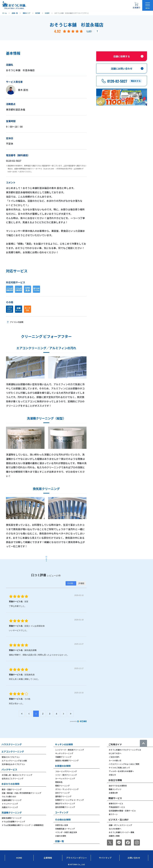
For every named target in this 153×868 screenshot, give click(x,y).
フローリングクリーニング (66, 771)
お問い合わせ (134, 858)
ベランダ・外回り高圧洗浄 (66, 832)
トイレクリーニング (10, 804)
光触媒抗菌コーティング (65, 829)
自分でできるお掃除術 (118, 786)
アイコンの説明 (17, 322)
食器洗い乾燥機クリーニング (67, 760)
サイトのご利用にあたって (119, 768)
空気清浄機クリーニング (65, 807)
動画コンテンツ (115, 789)
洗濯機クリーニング (12, 813)
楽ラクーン (113, 814)
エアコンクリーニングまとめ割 (14, 761)
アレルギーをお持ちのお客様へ (121, 771)
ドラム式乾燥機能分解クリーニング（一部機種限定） (23, 825)
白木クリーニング (62, 793)
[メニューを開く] (148, 5)
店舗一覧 (59, 841)
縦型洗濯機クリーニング (12, 818)
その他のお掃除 (63, 820)
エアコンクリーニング (13, 751)
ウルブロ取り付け (9, 796)
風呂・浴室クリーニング (12, 789)
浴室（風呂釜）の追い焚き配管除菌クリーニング (22, 793)
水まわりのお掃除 (10, 784)
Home (19, 858)
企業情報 (48, 858)
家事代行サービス (116, 803)
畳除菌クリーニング (63, 796)
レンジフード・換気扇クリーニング (70, 750)
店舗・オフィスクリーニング (120, 825)
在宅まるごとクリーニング (13, 778)
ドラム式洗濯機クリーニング (13, 821)
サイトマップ (105, 858)
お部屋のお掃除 (63, 766)
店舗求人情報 (114, 836)
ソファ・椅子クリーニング (66, 775)
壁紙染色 (59, 782)
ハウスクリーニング (12, 744)
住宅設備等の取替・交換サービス (122, 811)
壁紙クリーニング (62, 786)
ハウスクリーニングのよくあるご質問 (124, 764)
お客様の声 (113, 793)
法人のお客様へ (115, 829)
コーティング (62, 812)
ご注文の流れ (114, 757)
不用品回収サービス (117, 807)
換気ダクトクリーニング (65, 803)
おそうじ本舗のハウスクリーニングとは (125, 750)
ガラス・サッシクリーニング (67, 789)
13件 (89, 31)
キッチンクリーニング (64, 753)
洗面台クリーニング (10, 807)
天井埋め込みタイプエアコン (13, 764)
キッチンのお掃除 (64, 744)
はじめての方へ (115, 753)
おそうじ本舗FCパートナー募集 (121, 832)
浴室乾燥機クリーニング (12, 800)
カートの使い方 (115, 760)
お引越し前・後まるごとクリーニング (17, 775)
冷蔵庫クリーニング (63, 757)
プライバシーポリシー (76, 858)
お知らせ (112, 775)
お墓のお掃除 (61, 836)
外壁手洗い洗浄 (62, 825)
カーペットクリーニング (65, 778)
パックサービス (9, 769)
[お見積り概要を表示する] (136, 5)
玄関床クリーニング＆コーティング (70, 800)
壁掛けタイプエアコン (11, 757)
